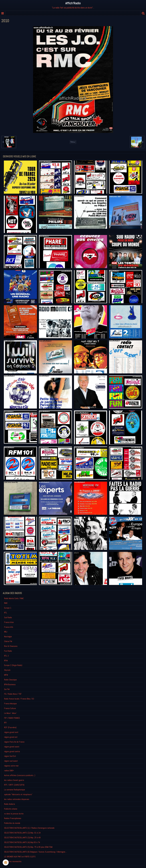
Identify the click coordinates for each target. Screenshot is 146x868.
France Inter (9, 622)
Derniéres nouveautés (13, 861)
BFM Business (10, 684)
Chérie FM (8, 641)
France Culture (10, 708)
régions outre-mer (11, 766)
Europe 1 (8, 608)
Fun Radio (8, 651)
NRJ (6, 632)
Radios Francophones (13, 818)
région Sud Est (10, 756)
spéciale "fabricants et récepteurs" (18, 794)
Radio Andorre (10, 804)
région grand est (11, 737)
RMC (6, 603)
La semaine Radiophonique (15, 790)
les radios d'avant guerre (14, 780)
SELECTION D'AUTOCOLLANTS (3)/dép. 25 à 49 (22, 838)
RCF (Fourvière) (10, 727)
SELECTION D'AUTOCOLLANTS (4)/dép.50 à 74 (22, 842)
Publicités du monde (12, 823)
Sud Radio (8, 617)
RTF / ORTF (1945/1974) (14, 785)
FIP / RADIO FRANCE (12, 718)
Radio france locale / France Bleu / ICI (19, 699)
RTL (6, 613)
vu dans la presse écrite (14, 814)
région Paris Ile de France (14, 742)
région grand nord (11, 732)
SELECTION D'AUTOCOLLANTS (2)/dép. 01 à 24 (22, 833)
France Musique (10, 704)
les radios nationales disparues (17, 799)
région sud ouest (11, 761)
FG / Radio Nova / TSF (13, 694)
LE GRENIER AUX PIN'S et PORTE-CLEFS (20, 857)
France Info (9, 627)
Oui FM (7, 689)
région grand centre (12, 751)
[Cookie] (6, 862)
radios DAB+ (9, 771)
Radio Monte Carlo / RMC (14, 598)
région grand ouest (12, 747)
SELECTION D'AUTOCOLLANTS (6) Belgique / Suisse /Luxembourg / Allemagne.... (35, 852)
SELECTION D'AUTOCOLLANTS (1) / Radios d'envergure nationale (29, 828)
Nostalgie (8, 637)
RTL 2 (6, 656)
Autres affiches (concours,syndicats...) (20, 775)
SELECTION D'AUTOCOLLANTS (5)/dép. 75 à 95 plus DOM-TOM (28, 847)
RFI (5, 723)
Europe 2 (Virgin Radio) (13, 665)
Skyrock (7, 670)
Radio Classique (10, 680)
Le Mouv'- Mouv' (10, 713)
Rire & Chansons (11, 646)
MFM (6, 675)
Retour (73, 142)
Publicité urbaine (11, 809)
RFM (6, 661)
